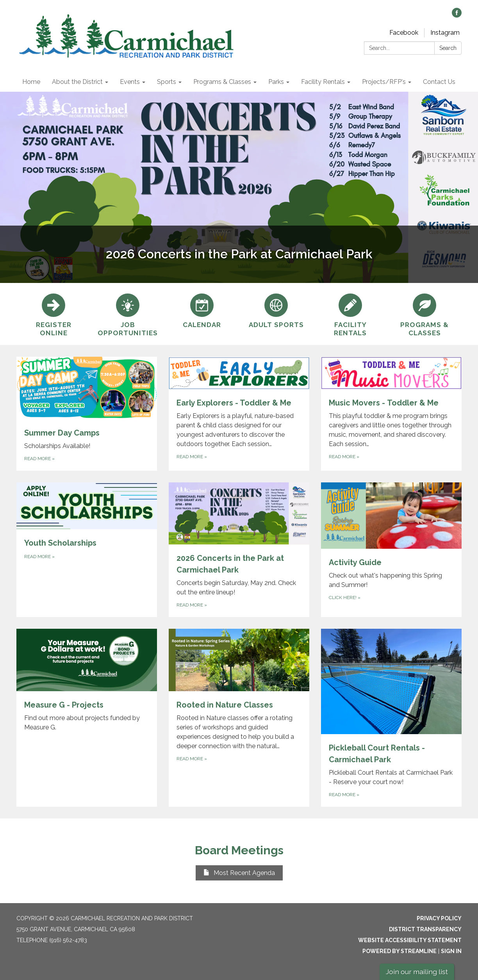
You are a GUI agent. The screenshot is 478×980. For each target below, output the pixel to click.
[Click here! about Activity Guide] (391, 550)
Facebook (404, 33)
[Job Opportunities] (128, 314)
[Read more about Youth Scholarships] (87, 550)
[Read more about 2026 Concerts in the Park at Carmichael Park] (239, 550)
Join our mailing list (417, 972)
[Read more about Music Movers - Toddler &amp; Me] (391, 414)
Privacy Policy (439, 918)
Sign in (451, 951)
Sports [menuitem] (167, 82)
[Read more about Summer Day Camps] (87, 414)
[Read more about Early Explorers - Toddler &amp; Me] (239, 414)
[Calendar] (202, 310)
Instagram (445, 33)
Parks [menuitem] (276, 82)
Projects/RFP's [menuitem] (384, 82)
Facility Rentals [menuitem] (323, 82)
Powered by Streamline (400, 951)
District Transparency (425, 929)
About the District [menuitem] (77, 82)
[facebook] (457, 15)
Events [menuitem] (130, 82)
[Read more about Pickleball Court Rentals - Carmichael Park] (391, 718)
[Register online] (54, 314)
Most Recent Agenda (239, 873)
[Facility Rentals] (350, 314)
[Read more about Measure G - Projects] (87, 718)
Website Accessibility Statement (410, 940)
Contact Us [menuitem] (439, 82)
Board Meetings (239, 850)
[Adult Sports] (276, 310)
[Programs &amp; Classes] (424, 314)
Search (448, 48)
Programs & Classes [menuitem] (222, 82)
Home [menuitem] (31, 82)
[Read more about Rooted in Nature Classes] (239, 718)
